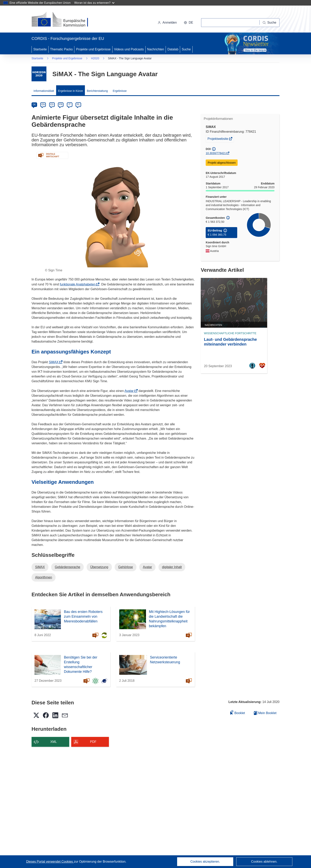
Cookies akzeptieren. (205, 862)
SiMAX (55, 362)
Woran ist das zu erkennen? (94, 3)
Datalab (173, 49)
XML (54, 742)
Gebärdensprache (67, 567)
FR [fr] (61, 105)
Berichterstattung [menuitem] (97, 91)
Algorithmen (44, 577)
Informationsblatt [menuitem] (44, 91)
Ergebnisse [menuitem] (120, 91)
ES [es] (52, 105)
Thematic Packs (61, 49)
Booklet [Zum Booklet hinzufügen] (238, 712)
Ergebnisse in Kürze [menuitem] (71, 91)
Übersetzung (99, 567)
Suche (186, 49)
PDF (93, 742)
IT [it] (70, 105)
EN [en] (43, 105)
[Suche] (270, 23)
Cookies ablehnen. (264, 862)
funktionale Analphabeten (79, 284)
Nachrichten (156, 49)
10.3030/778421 (216, 153)
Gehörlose (126, 567)
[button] (188, 23)
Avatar (130, 391)
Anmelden (167, 23)
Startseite (40, 49)
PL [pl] (78, 105)
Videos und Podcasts (129, 49)
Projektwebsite (218, 139)
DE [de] (34, 105)
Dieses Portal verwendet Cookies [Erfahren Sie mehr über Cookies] (50, 862)
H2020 (95, 58)
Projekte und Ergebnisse (93, 49)
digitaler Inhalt (172, 567)
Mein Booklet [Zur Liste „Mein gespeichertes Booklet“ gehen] (265, 713)
